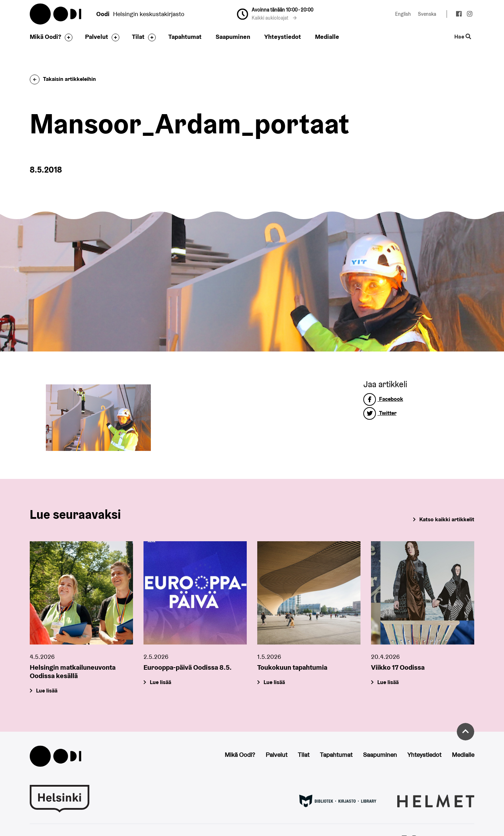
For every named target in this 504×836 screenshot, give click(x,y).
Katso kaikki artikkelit (447, 519)
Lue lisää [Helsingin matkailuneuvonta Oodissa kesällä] (47, 691)
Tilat (138, 37)
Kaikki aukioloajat (274, 18)
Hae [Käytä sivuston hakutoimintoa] (463, 37)
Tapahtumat (185, 37)
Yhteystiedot (283, 37)
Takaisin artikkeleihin (63, 79)
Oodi (56, 14)
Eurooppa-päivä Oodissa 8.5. (188, 668)
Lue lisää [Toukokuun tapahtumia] (274, 682)
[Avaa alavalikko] (67, 37)
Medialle (327, 37)
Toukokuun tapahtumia (292, 668)
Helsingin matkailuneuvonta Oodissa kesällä (73, 672)
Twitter (380, 413)
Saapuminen (233, 37)
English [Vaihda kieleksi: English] (403, 14)
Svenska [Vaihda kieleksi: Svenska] (427, 14)
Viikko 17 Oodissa (398, 668)
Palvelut (97, 37)
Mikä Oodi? (45, 37)
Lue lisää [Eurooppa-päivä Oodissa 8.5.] (160, 682)
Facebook (383, 399)
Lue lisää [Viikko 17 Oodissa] (388, 682)
